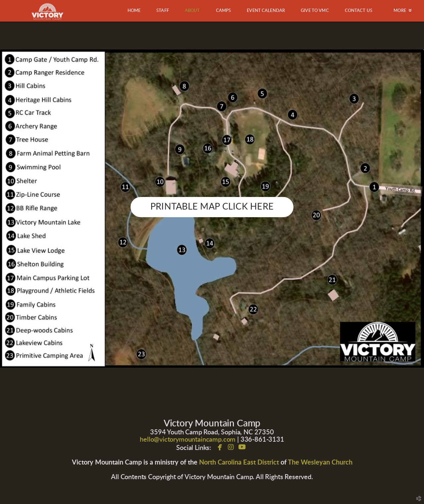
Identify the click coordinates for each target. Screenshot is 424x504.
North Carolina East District (239, 463)
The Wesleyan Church (320, 463)
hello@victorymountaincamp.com (188, 440)
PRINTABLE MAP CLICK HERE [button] (212, 207)
